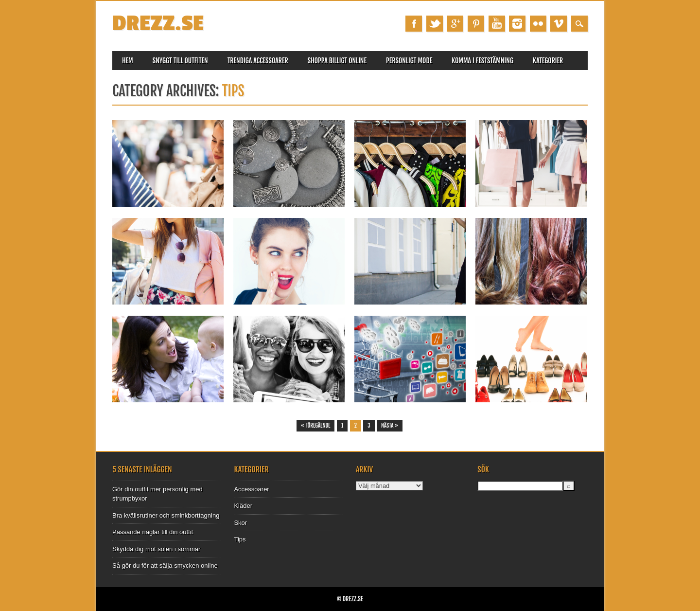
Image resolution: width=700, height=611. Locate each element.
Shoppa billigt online (337, 61)
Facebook (414, 24)
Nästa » (390, 426)
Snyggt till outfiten (180, 61)
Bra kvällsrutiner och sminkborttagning (166, 515)
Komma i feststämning (482, 61)
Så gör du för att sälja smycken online (165, 566)
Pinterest (476, 24)
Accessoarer (251, 489)
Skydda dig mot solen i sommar (156, 549)
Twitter (435, 24)
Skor (240, 523)
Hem (128, 61)
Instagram (517, 24)
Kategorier (548, 61)
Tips (240, 539)
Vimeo (559, 24)
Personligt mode (409, 61)
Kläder (243, 506)
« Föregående (316, 426)
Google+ (455, 24)
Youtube (497, 24)
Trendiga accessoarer (258, 61)
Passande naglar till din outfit (153, 532)
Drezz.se (158, 24)
